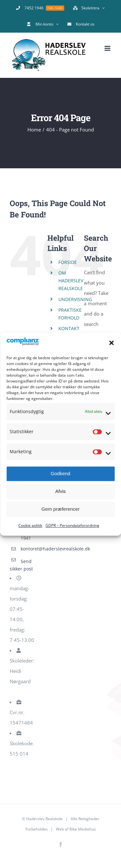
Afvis (60, 492)
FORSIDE (68, 262)
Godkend (60, 474)
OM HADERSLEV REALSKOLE (71, 281)
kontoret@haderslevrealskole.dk (29, 549)
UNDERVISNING (75, 299)
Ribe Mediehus (83, 829)
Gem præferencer (60, 509)
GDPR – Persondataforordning (72, 525)
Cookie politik (30, 525)
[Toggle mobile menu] (108, 48)
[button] (111, 343)
